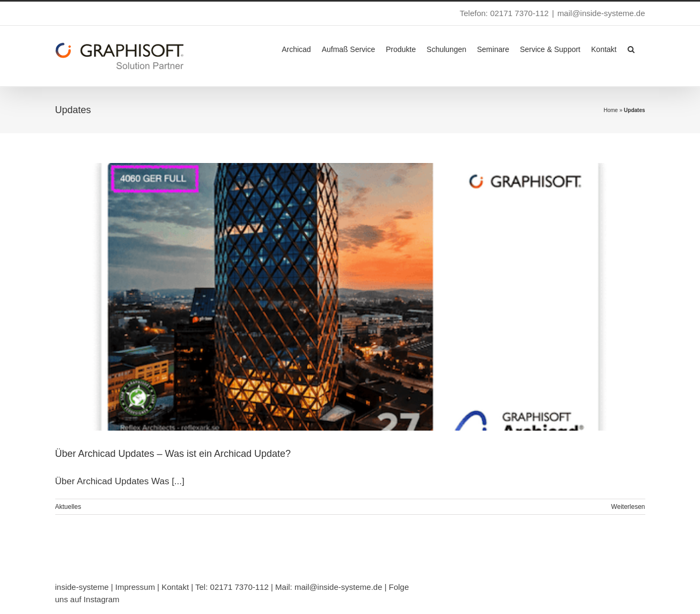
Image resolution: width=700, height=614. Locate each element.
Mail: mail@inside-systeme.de (329, 587)
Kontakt (175, 587)
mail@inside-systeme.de (601, 13)
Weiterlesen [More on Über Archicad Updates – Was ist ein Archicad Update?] (628, 507)
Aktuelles (68, 507)
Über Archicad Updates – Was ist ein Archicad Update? (173, 454)
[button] (631, 48)
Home (611, 110)
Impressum (135, 587)
